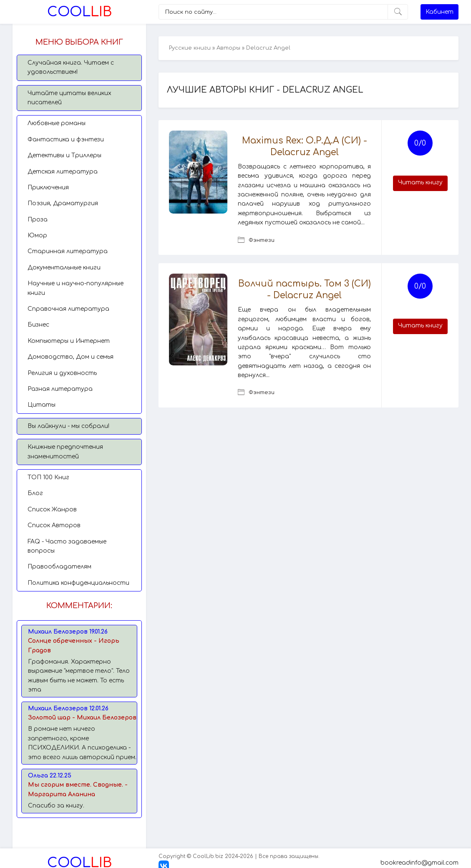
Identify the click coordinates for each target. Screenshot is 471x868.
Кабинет (440, 12)
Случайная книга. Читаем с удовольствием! (71, 67)
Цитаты (42, 405)
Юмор (37, 235)
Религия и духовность (62, 373)
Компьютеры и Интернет (69, 341)
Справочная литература (68, 309)
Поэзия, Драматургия (63, 203)
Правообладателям (59, 567)
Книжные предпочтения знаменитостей (65, 452)
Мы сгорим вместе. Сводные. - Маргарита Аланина (78, 789)
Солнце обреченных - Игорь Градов (74, 645)
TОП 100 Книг (48, 477)
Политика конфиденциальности (78, 583)
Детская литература (63, 172)
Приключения (48, 187)
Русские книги (190, 48)
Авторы (228, 48)
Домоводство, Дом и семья (71, 357)
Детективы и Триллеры (64, 155)
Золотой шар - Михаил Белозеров (82, 718)
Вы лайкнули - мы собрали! (68, 426)
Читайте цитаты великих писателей (69, 98)
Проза (38, 220)
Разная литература (60, 389)
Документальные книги (64, 268)
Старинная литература (68, 251)
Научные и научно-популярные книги (76, 288)
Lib (79, 12)
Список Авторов (54, 525)
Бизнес (38, 325)
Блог (35, 493)
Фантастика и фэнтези (66, 140)
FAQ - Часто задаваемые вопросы (67, 546)
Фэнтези (262, 240)
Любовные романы (57, 123)
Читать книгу (420, 182)
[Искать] (398, 12)
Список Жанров (52, 509)
